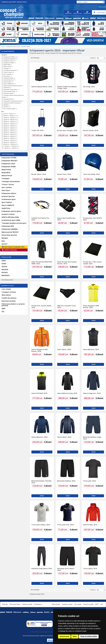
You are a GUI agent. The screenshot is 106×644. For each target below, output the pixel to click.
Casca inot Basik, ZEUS (91, 174)
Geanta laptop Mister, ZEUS (42, 87)
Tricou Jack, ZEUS (89, 481)
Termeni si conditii (88, 604)
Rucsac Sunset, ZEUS (91, 130)
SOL (3, 311)
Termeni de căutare (15, 604)
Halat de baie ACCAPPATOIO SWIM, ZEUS (42, 263)
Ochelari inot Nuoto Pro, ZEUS (40, 219)
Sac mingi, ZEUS (89, 87)
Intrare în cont (78, 13)
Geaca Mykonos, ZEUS (40, 437)
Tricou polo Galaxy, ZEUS (41, 525)
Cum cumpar (6, 289)
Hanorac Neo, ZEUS (90, 525)
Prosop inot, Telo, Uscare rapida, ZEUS (92, 263)
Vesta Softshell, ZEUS (39, 393)
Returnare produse (9, 301)
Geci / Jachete (7, 74)
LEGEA (4, 264)
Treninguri (6, 68)
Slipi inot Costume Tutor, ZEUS (67, 307)
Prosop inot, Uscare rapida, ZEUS (41, 307)
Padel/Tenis (7, 88)
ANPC (4, 308)
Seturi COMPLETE (9, 84)
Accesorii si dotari (8, 93)
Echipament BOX (8, 99)
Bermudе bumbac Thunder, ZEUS (42, 482)
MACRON (5, 269)
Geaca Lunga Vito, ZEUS (92, 393)
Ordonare (93, 58)
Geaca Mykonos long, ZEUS (67, 393)
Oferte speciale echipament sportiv (13, 86)
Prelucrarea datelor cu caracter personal (13, 305)
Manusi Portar (7, 67)
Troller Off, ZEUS (38, 130)
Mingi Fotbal (7, 65)
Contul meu (68, 13)
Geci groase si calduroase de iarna (13, 101)
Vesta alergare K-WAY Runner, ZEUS (91, 307)
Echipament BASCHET (10, 59)
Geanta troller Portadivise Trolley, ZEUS (67, 88)
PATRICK (5, 272)
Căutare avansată (27, 604)
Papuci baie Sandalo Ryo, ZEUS (66, 219)
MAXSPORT (6, 275)
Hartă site (5, 604)
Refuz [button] (75, 636)
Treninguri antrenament (10, 70)
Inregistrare (87, 13)
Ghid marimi (6, 295)
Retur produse (56, 604)
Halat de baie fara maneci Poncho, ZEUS (67, 263)
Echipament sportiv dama (10, 90)
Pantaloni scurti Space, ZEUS (66, 569)
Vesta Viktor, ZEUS (64, 349)
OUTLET (6, 107)
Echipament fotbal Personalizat (12, 103)
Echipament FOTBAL (9, 57)
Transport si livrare (9, 292)
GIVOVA (4, 266)
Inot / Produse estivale (9, 109)
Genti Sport (7, 76)
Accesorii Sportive (8, 80)
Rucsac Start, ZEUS (64, 174)
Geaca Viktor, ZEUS (64, 437)
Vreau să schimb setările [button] (89, 636)
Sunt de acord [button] (64, 636)
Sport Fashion (7, 82)
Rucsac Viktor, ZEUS (39, 174)
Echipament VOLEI (9, 61)
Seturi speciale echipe (9, 91)
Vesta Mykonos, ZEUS (91, 349)
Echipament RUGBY (9, 63)
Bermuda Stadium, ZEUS (66, 481)
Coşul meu (95, 12)
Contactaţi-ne (38, 604)
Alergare (6, 105)
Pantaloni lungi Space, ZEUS (42, 568)
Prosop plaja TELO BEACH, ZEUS (93, 219)
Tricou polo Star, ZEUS (66, 525)
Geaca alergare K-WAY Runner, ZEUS (40, 350)
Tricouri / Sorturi (8, 72)
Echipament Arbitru (9, 78)
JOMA (4, 261)
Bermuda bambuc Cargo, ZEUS (92, 438)
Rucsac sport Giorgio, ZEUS (67, 130)
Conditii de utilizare (9, 298)
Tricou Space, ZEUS (90, 568)
